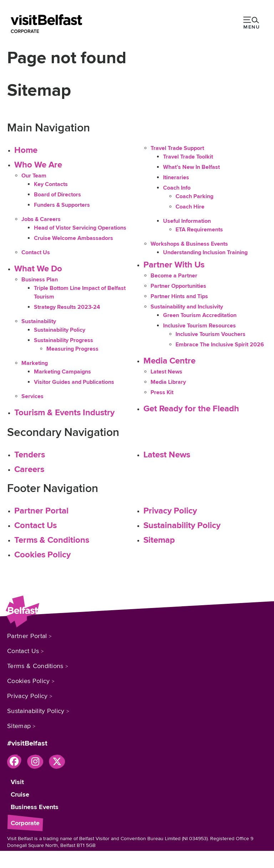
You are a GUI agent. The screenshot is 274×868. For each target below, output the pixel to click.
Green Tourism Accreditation (200, 315)
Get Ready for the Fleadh (191, 409)
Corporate (25, 823)
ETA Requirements (199, 230)
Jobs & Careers (41, 219)
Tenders (30, 455)
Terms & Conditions (52, 540)
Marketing (35, 363)
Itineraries (176, 177)
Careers (29, 469)
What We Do (38, 269)
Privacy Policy (170, 511)
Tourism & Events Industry (64, 413)
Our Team (34, 176)
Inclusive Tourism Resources (199, 326)
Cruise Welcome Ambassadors (73, 238)
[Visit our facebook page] (14, 761)
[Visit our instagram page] (35, 762)
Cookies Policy (42, 555)
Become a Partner (174, 276)
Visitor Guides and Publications (74, 382)
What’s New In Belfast (191, 167)
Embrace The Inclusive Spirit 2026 (220, 345)
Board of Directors (57, 195)
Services (32, 396)
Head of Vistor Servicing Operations (80, 228)
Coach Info (177, 188)
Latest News (166, 372)
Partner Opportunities (178, 286)
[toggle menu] (252, 24)
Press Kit (162, 392)
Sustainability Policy (60, 330)
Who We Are (38, 165)
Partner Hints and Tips (179, 296)
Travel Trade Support (177, 148)
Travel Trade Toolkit (188, 157)
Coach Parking (194, 196)
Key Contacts (51, 184)
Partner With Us (174, 265)
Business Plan (40, 280)
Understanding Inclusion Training (205, 252)
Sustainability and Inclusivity (187, 307)
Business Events (35, 807)
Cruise (20, 794)
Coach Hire (190, 207)
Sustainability (39, 321)
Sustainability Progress (64, 340)
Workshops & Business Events (189, 244)
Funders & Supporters (62, 205)
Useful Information (187, 221)
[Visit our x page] (57, 762)
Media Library (168, 382)
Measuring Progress (72, 349)
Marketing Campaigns (62, 372)
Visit (17, 782)
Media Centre (169, 361)
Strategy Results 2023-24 (67, 307)
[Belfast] (46, 24)
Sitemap (159, 540)
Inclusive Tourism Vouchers (210, 334)
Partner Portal (41, 511)
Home (26, 150)
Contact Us (36, 252)
